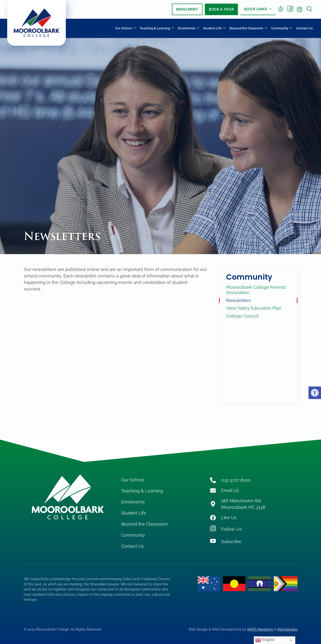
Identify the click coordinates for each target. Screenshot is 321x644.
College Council (242, 316)
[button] (315, 393)
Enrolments (189, 28)
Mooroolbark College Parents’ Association (256, 290)
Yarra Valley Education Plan (254, 308)
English (265, 640)
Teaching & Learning (157, 28)
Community (282, 28)
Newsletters (239, 300)
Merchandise (287, 629)
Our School (126, 28)
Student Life (214, 28)
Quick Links (258, 9)
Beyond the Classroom (248, 28)
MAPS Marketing (260, 629)
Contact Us (304, 28)
